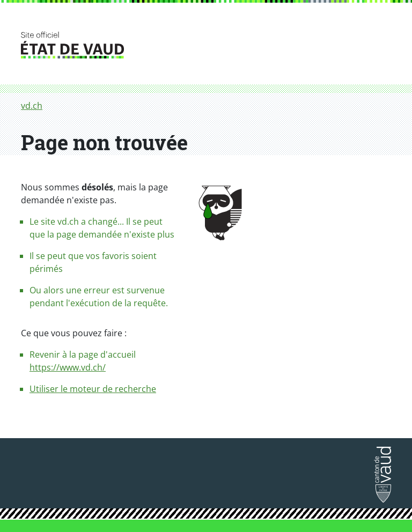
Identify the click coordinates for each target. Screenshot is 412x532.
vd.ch (32, 106)
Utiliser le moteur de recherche (93, 389)
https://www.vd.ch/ (68, 367)
